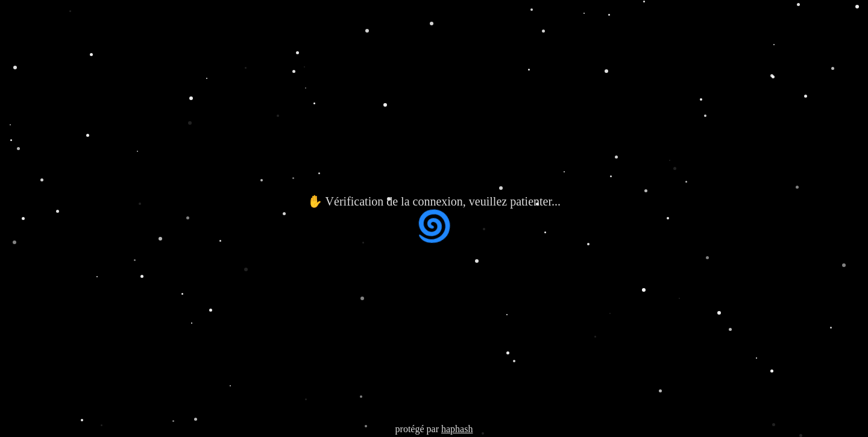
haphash (457, 429)
